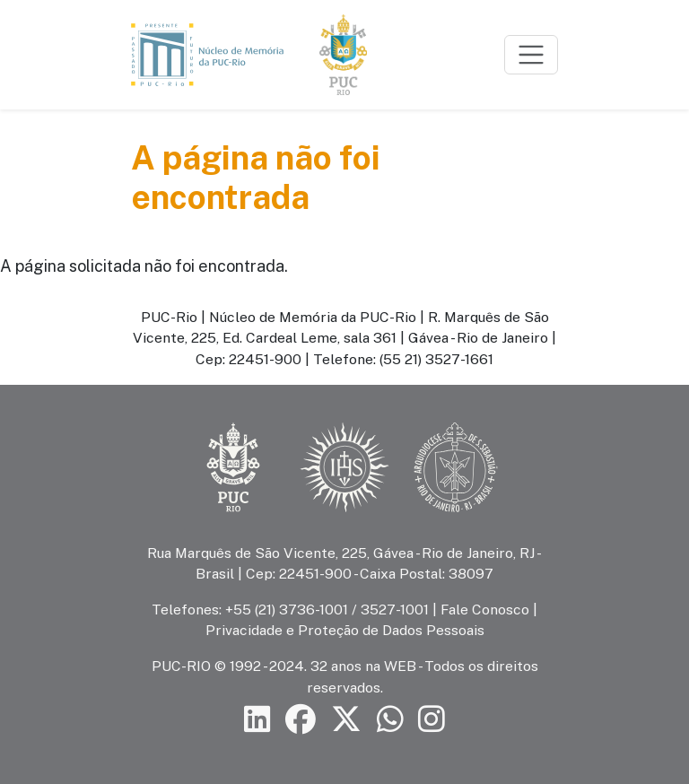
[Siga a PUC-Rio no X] (346, 720)
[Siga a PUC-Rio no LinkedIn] (257, 720)
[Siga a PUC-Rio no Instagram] (432, 720)
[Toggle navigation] (531, 55)
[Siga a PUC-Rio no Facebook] (301, 720)
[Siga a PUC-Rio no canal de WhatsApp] (390, 720)
